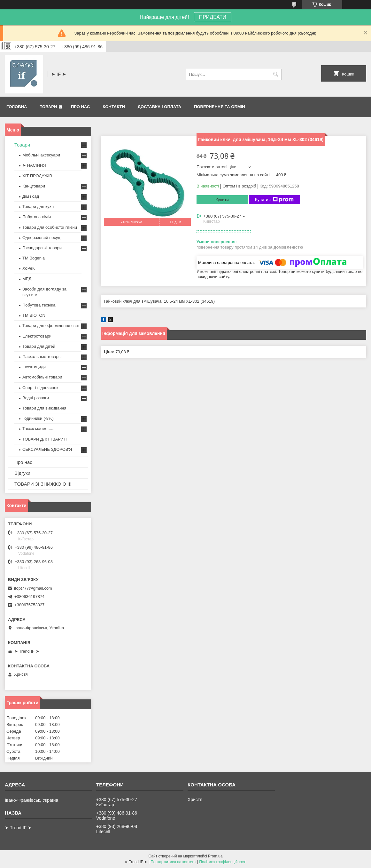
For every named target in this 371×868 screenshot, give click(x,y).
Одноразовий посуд (41, 238)
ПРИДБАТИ (213, 17)
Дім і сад (31, 196)
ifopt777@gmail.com (33, 588)
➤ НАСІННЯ (34, 165)
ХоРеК (29, 268)
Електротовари (37, 336)
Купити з (274, 200)
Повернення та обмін (219, 107)
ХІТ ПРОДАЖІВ (37, 176)
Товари (48, 107)
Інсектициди (34, 367)
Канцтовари (34, 186)
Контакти (114, 107)
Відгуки (22, 473)
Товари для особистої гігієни (50, 227)
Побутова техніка (39, 305)
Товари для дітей (39, 346)
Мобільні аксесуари (41, 155)
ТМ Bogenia (34, 258)
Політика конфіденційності (223, 862)
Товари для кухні (39, 207)
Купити (222, 200)
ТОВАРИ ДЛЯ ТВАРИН (45, 439)
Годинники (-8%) (38, 418)
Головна (17, 107)
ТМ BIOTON (34, 315)
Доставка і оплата (159, 107)
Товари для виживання (44, 408)
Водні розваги (36, 398)
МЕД (27, 279)
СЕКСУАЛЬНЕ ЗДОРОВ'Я (47, 449)
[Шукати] (276, 74)
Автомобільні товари (42, 377)
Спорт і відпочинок (40, 388)
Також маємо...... (38, 429)
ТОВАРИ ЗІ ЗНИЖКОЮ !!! (43, 484)
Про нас (80, 107)
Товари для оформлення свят (51, 326)
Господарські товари (42, 248)
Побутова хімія (37, 217)
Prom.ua (215, 856)
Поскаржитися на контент (173, 862)
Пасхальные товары (42, 357)
